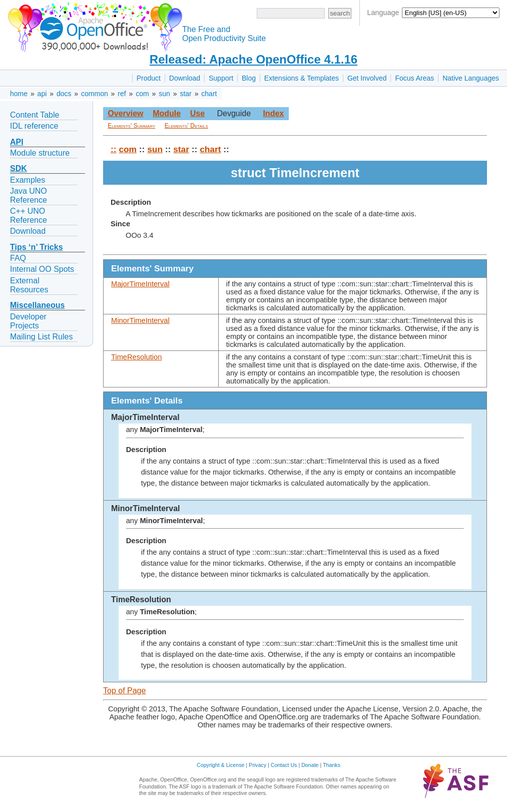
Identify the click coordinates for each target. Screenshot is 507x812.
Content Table (35, 115)
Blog (249, 78)
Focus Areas (414, 78)
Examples (28, 180)
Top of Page (124, 691)
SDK (19, 168)
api (42, 94)
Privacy (258, 765)
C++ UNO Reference (29, 216)
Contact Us (284, 765)
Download (185, 78)
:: (114, 149)
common (95, 94)
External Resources (29, 285)
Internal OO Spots (42, 269)
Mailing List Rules (41, 337)
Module (167, 113)
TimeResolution (136, 357)
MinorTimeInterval (140, 320)
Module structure (40, 153)
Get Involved (367, 78)
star (185, 94)
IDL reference (34, 126)
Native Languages (471, 78)
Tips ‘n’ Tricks (37, 247)
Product (149, 78)
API (17, 142)
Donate (310, 765)
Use (197, 113)
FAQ (18, 258)
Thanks (332, 765)
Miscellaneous (37, 305)
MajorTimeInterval (140, 284)
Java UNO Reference (29, 195)
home (19, 94)
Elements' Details (186, 126)
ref (122, 94)
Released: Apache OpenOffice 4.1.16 (253, 59)
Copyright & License (220, 765)
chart (209, 94)
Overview (125, 113)
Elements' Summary (131, 126)
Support (221, 78)
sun (164, 94)
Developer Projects (28, 321)
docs (64, 94)
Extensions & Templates (302, 78)
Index (273, 113)
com (142, 94)
